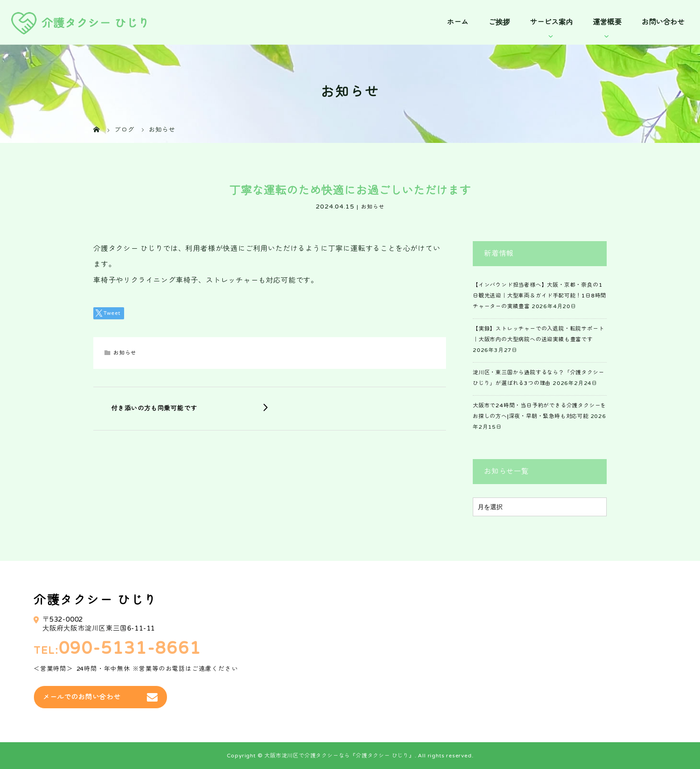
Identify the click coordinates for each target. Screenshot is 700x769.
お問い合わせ (663, 22)
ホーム (458, 22)
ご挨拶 (499, 22)
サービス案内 (551, 22)
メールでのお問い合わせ (82, 697)
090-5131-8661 (130, 649)
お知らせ (373, 207)
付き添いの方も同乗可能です (154, 408)
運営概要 (607, 22)
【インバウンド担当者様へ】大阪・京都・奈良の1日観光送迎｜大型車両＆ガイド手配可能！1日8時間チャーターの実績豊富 (540, 296)
